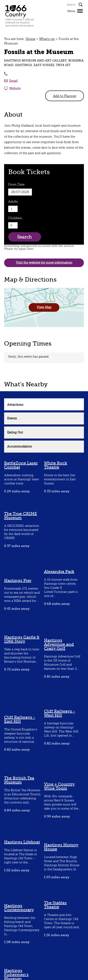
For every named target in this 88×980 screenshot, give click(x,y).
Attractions (15, 405)
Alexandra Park (59, 572)
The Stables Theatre (55, 905)
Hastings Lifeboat (22, 842)
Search (24, 237)
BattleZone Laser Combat (21, 465)
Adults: (14, 202)
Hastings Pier (18, 581)
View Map (44, 307)
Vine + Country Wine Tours (59, 786)
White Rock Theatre (56, 465)
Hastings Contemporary (19, 908)
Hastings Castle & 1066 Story (22, 639)
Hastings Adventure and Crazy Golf (59, 644)
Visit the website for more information (44, 263)
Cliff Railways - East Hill (20, 719)
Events (12, 418)
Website (15, 88)
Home (30, 39)
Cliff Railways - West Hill (60, 713)
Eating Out (15, 433)
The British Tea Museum (19, 780)
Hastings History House (61, 847)
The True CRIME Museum (21, 516)
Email (13, 81)
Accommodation (20, 447)
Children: (16, 218)
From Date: (17, 185)
